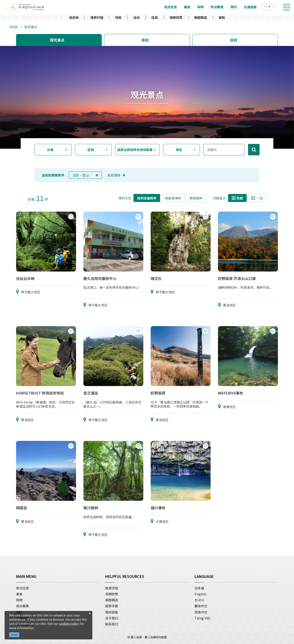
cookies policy (69, 623)
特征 (179, 150)
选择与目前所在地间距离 (135, 150)
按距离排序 (173, 198)
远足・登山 (85, 175)
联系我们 (112, 624)
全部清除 (116, 175)
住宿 (155, 17)
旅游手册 (112, 606)
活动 (136, 17)
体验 (118, 17)
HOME (14, 27)
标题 (237, 198)
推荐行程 (97, 17)
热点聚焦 (23, 606)
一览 (257, 198)
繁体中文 (201, 606)
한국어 (199, 600)
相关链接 (112, 612)
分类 (50, 150)
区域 (91, 150)
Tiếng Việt (202, 618)
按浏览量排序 (147, 198)
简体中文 (201, 612)
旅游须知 (112, 588)
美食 (19, 594)
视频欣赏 (176, 17)
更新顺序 (196, 198)
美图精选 (201, 17)
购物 (19, 600)
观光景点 (31, 27)
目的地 (74, 17)
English (200, 594)
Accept (14, 635)
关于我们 (112, 618)
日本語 (199, 588)
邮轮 (222, 17)
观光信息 (23, 588)
